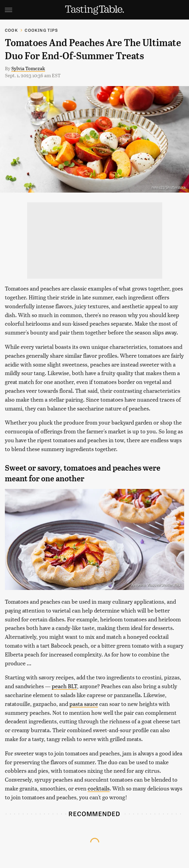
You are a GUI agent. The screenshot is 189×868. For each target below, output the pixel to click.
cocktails (99, 788)
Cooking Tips (41, 30)
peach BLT (64, 686)
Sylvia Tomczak (28, 68)
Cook (11, 30)
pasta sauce (84, 704)
